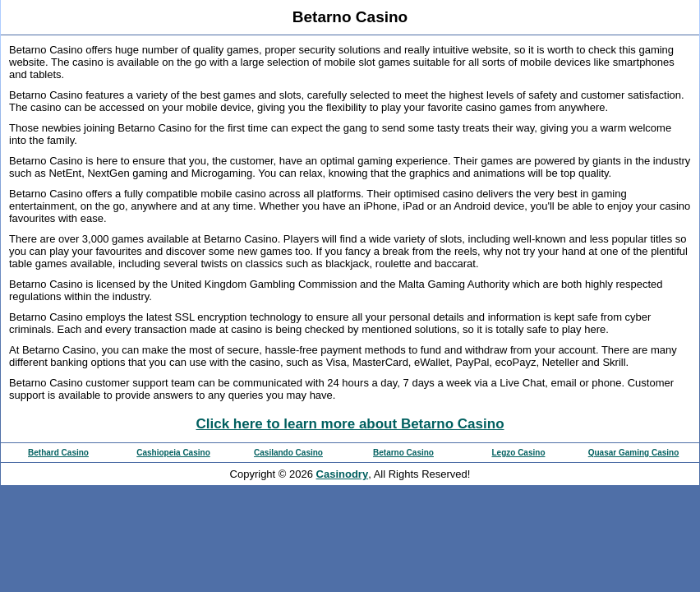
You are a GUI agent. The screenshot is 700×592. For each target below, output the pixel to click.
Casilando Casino (288, 453)
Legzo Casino (518, 453)
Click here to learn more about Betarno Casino (350, 424)
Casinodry (343, 474)
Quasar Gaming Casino (634, 453)
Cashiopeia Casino (173, 453)
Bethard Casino (58, 453)
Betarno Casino (403, 453)
